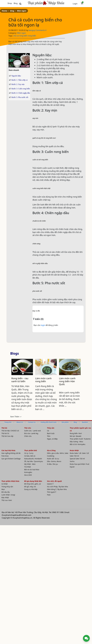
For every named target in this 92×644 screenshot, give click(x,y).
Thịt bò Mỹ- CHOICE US (10, 431)
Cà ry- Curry (29, 453)
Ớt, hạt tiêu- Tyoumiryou (34, 461)
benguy (32, 30)
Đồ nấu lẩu (6, 492)
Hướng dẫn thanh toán (48, 422)
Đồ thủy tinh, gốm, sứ (33, 484)
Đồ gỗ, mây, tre (30, 487)
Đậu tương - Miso (76, 442)
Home (4, 11)
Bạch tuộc (51, 433)
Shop (10, 3)
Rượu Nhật (74, 451)
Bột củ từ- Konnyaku (78, 444)
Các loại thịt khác (8, 451)
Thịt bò (4, 428)
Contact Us (32, 422)
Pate (49, 495)
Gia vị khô (28, 475)
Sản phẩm (65, 422)
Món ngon (22, 11)
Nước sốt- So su (53, 459)
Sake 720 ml (74, 456)
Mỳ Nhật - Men (30, 464)
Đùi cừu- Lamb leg (31, 433)
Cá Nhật (5, 484)
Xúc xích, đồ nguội (54, 481)
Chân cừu (28, 436)
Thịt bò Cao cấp (7, 436)
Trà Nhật (27, 467)
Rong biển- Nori (76, 433)
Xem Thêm (15, 417)
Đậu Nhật (5, 498)
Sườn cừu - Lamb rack (33, 431)
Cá (48, 431)
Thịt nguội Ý (52, 492)
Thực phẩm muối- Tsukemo (80, 439)
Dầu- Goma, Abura (54, 461)
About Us (20, 422)
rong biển (23, 36)
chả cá (16, 36)
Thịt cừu (28, 428)
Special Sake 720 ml (77, 459)
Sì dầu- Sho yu (52, 464)
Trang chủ (8, 422)
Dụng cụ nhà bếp (31, 489)
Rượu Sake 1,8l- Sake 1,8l (79, 453)
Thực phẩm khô (31, 451)
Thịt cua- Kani (7, 500)
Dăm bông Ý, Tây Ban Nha (57, 489)
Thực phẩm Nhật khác (10, 481)
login (43, 325)
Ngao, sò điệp (52, 439)
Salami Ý (50, 484)
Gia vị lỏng (51, 451)
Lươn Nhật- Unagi (8, 495)
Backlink (85, 422)
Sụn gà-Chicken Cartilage (11, 459)
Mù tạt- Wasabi (76, 436)
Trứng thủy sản (7, 487)
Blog (16, 3)
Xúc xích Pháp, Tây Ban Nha (58, 487)
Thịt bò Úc (5, 433)
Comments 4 (41, 30)
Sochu (72, 461)
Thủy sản (51, 428)
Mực (3, 489)
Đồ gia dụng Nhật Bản (33, 481)
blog (12, 11)
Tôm (49, 436)
